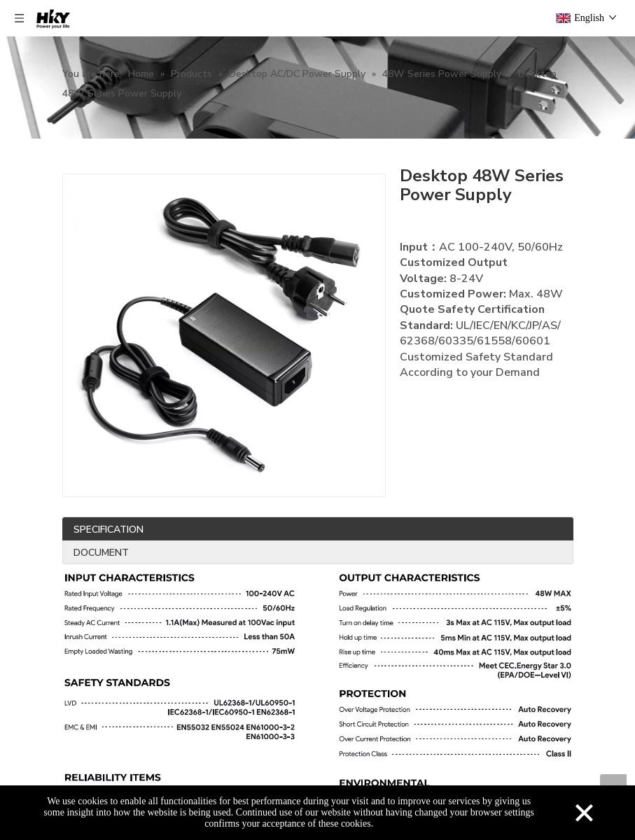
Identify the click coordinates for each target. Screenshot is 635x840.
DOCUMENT (101, 553)
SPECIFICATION (109, 530)
